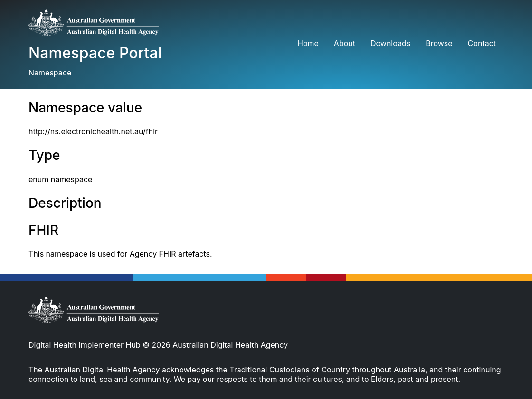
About (345, 43)
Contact (482, 43)
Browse (439, 43)
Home (308, 43)
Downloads (390, 43)
